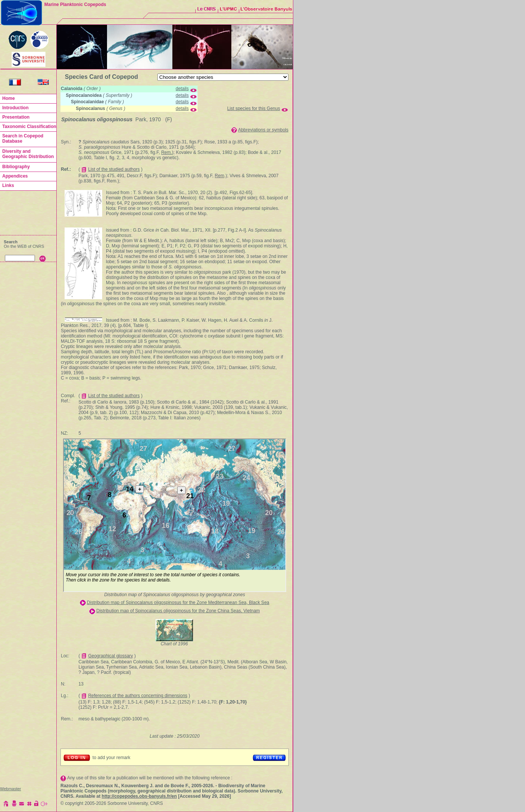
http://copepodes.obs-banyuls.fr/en (139, 796)
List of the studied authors (114, 169)
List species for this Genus (254, 108)
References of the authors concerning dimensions (138, 696)
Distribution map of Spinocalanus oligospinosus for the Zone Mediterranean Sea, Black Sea (178, 603)
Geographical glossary (111, 656)
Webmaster (11, 789)
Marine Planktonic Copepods (75, 5)
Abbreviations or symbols (263, 130)
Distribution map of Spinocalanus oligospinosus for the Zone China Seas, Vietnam (178, 611)
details (182, 89)
